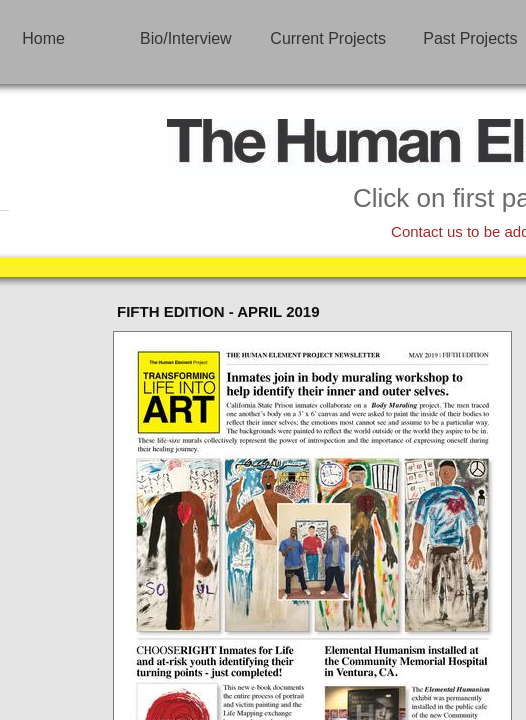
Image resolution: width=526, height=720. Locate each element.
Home (43, 38)
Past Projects (470, 38)
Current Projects (328, 38)
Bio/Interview (186, 38)
